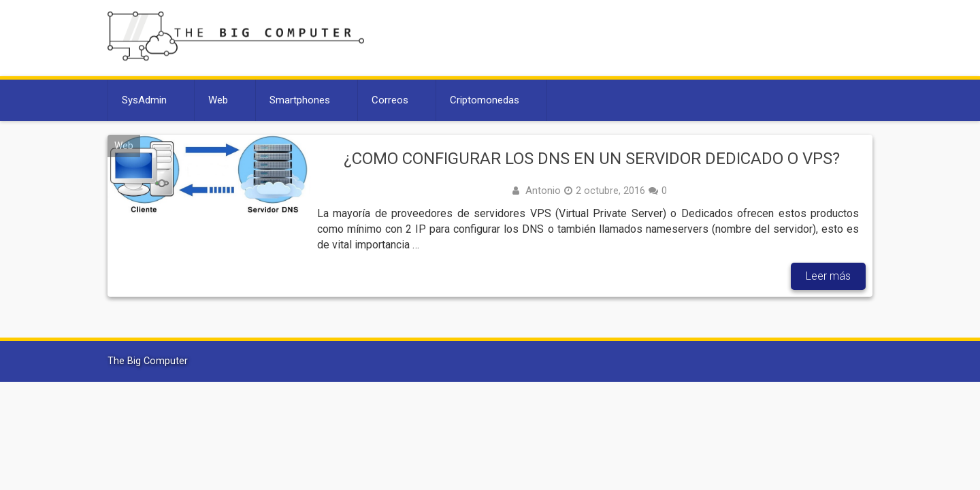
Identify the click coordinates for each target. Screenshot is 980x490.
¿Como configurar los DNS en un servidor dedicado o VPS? (592, 159)
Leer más (828, 276)
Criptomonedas (485, 100)
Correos (390, 100)
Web (218, 100)
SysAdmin (144, 100)
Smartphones (300, 100)
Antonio (543, 191)
